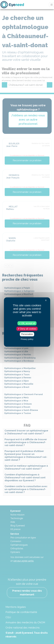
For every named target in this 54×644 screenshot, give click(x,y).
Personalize (27, 334)
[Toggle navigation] (52, 5)
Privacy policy (27, 339)
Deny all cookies (27, 329)
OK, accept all (27, 323)
